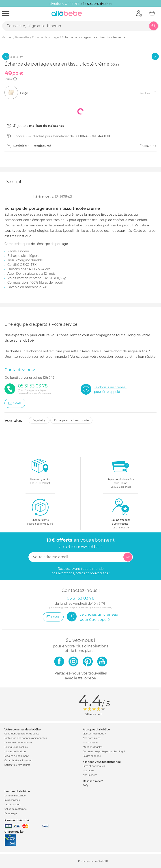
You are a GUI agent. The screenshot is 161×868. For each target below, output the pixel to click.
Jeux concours (13, 805)
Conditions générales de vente (22, 734)
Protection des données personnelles (26, 738)
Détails (115, 65)
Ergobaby (39, 420)
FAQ (85, 785)
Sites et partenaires (94, 766)
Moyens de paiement (17, 756)
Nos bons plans (92, 738)
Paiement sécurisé (17, 820)
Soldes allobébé (92, 756)
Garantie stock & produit (18, 761)
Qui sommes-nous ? (94, 734)
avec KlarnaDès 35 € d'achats (121, 473)
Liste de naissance (15, 796)
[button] (15, 79)
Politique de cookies (16, 747)
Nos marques (90, 743)
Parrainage (11, 814)
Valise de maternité (16, 809)
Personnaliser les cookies (19, 743)
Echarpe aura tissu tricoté (71, 420)
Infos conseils (12, 800)
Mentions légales (93, 747)
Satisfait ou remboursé (17, 765)
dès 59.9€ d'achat (40, 473)
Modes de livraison (15, 752)
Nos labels (89, 771)
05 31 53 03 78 (121, 528)
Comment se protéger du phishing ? (104, 752)
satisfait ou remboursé (40, 512)
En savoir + (148, 146)
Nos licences (90, 775)
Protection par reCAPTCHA (93, 861)
